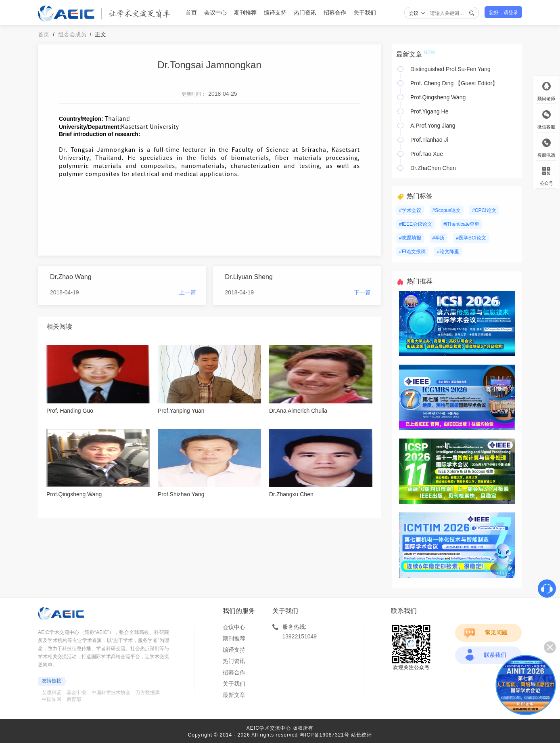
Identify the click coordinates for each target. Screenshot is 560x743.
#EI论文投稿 (412, 252)
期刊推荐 (245, 13)
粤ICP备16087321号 (325, 735)
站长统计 (361, 735)
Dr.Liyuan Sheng (249, 277)
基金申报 (76, 693)
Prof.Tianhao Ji (429, 140)
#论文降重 (448, 252)
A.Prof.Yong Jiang (433, 126)
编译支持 (275, 13)
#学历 (439, 238)
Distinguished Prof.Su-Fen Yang (450, 69)
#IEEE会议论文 (416, 224)
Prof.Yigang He (429, 111)
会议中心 (215, 13)
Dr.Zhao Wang (71, 277)
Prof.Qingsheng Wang (438, 97)
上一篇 (188, 292)
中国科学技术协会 (111, 693)
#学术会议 (410, 210)
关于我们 (365, 13)
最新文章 (234, 695)
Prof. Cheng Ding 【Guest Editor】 (454, 83)
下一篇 (362, 292)
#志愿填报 (410, 238)
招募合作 (335, 13)
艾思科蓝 (52, 693)
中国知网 (52, 699)
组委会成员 (72, 34)
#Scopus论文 (447, 210)
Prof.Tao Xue (427, 154)
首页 (191, 13)
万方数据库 (148, 693)
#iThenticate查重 (461, 224)
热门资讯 (305, 13)
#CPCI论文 (484, 210)
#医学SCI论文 (471, 238)
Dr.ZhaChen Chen (433, 168)
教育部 (74, 699)
